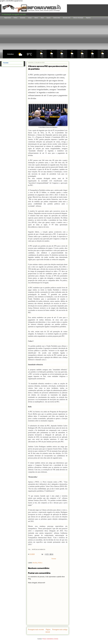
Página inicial (8, 18)
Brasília (35, 563)
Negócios (88, 18)
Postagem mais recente (36, 629)
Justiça (30, 18)
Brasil (42, 18)
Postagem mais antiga (60, 629)
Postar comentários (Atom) (50, 639)
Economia (23, 18)
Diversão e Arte (67, 18)
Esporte (49, 18)
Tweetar (54, 559)
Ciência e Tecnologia (78, 18)
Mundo (36, 18)
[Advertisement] (55, 34)
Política (16, 18)
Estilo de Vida (57, 18)
